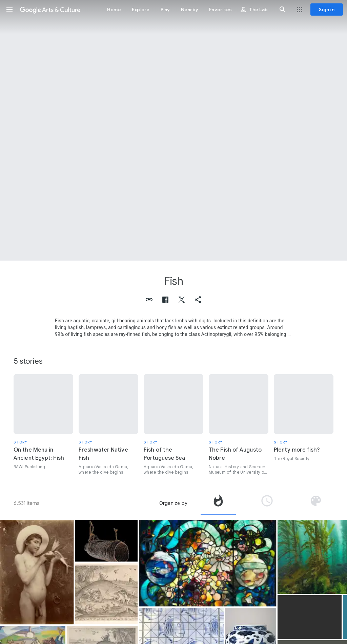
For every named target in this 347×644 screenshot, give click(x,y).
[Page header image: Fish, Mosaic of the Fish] (173, 130)
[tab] (218, 503)
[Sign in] (327, 10)
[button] (9, 10)
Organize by (173, 503)
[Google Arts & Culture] (50, 10)
